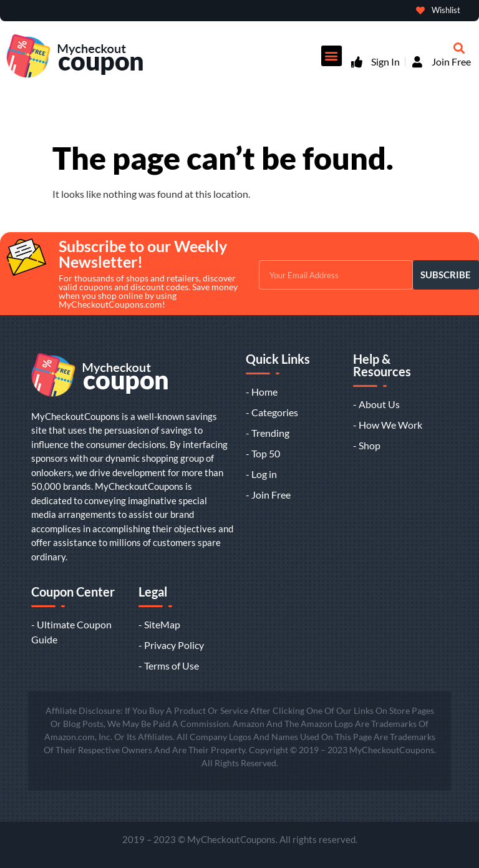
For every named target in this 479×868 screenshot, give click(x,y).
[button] (331, 56)
